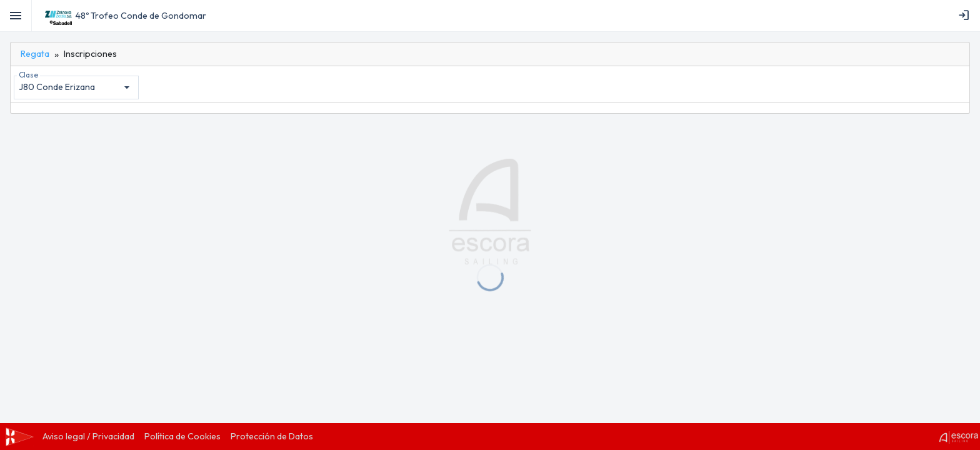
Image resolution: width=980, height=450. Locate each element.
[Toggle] (16, 16)
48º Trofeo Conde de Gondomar (141, 16)
